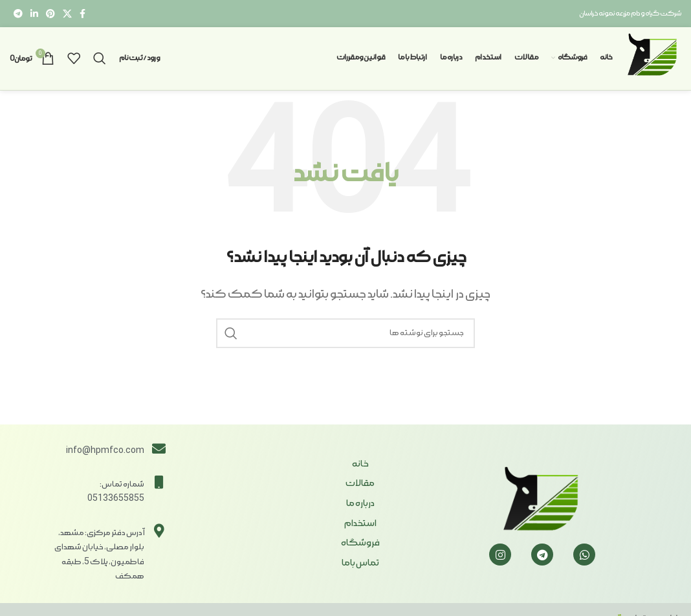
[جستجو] (100, 61)
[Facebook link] (82, 14)
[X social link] (67, 14)
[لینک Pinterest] (50, 14)
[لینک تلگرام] (18, 14)
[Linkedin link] (34, 14)
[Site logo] (651, 59)
